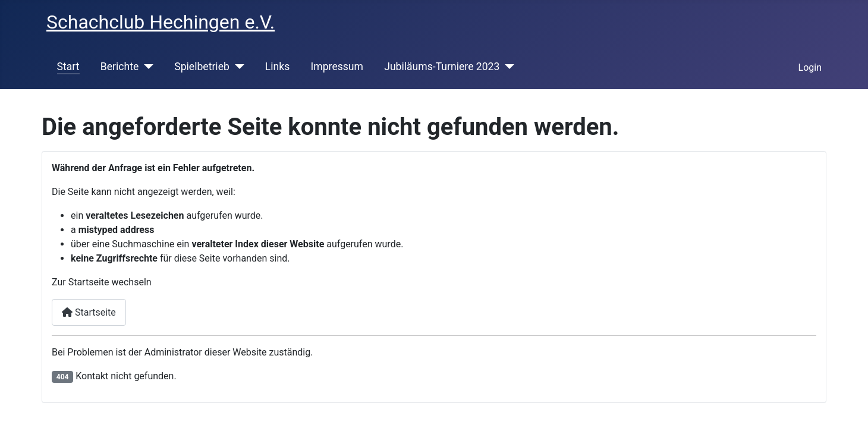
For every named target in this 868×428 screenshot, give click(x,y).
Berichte (120, 67)
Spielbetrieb (202, 67)
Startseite (89, 312)
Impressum (337, 67)
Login (810, 67)
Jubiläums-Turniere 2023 (442, 67)
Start (68, 67)
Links (277, 67)
